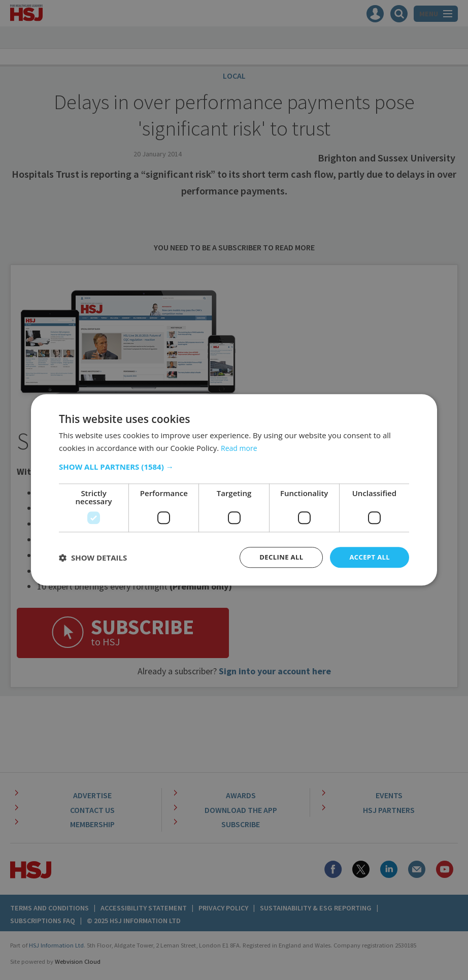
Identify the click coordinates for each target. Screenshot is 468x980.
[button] (234, 466)
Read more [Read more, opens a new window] (240, 447)
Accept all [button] (368, 557)
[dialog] (234, 490)
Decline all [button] (277, 557)
